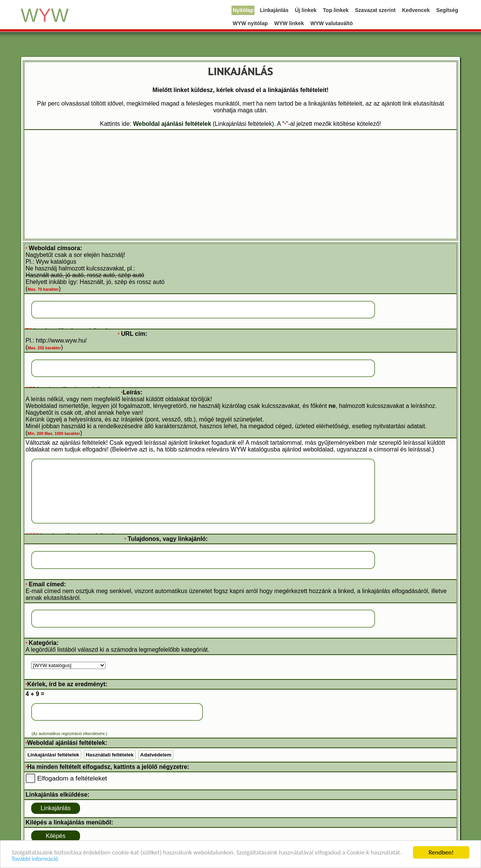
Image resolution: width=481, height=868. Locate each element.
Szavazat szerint (375, 10)
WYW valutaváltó (332, 23)
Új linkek (306, 10)
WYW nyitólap (250, 23)
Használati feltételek (110, 755)
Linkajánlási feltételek (53, 755)
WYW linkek (289, 23)
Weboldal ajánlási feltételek (172, 124)
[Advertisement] (240, 184)
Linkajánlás (274, 10)
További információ (35, 859)
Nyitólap (243, 10)
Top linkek (336, 10)
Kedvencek (416, 10)
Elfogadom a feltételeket (72, 778)
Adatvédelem (156, 755)
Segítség (447, 10)
